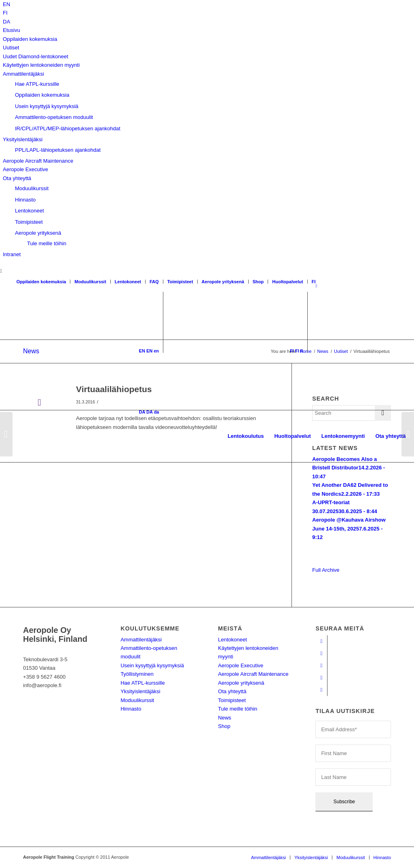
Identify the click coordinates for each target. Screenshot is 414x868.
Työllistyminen (137, 674)
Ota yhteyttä (17, 178)
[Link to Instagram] (321, 666)
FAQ (154, 282)
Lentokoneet (30, 211)
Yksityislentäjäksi (23, 139)
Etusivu (12, 30)
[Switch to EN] (6, 4)
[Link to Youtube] (321, 654)
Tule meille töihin (47, 243)
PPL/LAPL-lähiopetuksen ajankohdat (58, 150)
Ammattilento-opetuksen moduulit (54, 117)
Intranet (12, 254)
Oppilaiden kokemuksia (30, 39)
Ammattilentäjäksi (23, 74)
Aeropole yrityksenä (38, 233)
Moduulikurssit (32, 188)
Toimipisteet (29, 222)
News (225, 718)
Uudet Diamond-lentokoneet (36, 56)
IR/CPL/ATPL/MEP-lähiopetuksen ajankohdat (68, 128)
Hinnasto (25, 200)
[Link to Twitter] (321, 690)
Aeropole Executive (25, 169)
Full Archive (326, 570)
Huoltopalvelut (287, 282)
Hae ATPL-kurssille (37, 84)
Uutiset (11, 48)
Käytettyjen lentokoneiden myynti (41, 65)
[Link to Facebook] (321, 641)
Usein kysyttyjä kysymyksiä (47, 106)
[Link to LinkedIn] (321, 678)
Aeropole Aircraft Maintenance (38, 161)
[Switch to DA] (6, 22)
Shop (258, 282)
